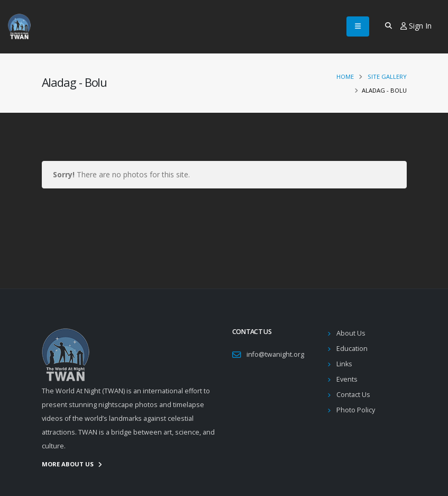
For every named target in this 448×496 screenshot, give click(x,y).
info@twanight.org (275, 354)
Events (347, 379)
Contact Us (353, 395)
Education (352, 349)
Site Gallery (387, 76)
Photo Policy (356, 410)
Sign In (416, 26)
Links (344, 364)
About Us (351, 333)
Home (345, 76)
